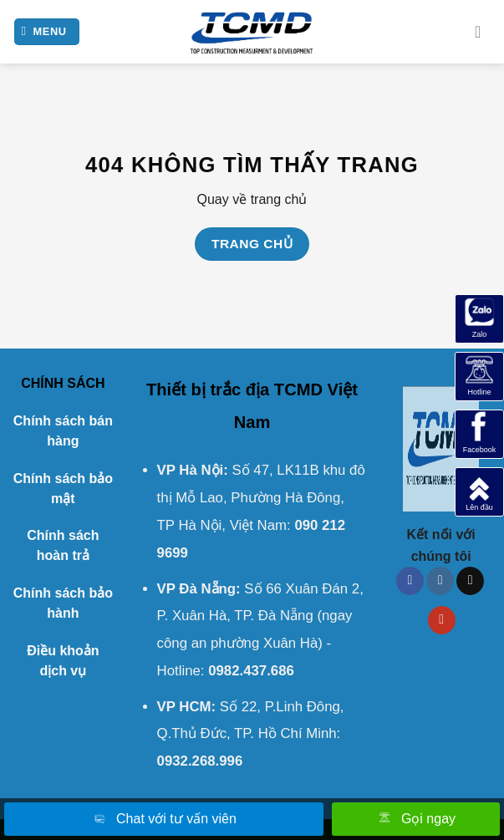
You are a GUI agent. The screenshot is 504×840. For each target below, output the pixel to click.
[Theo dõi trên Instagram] (440, 581)
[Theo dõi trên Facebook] (410, 581)
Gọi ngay (416, 820)
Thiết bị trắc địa (208, 389)
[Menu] (47, 32)
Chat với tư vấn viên (164, 820)
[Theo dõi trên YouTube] (442, 620)
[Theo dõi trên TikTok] (470, 581)
